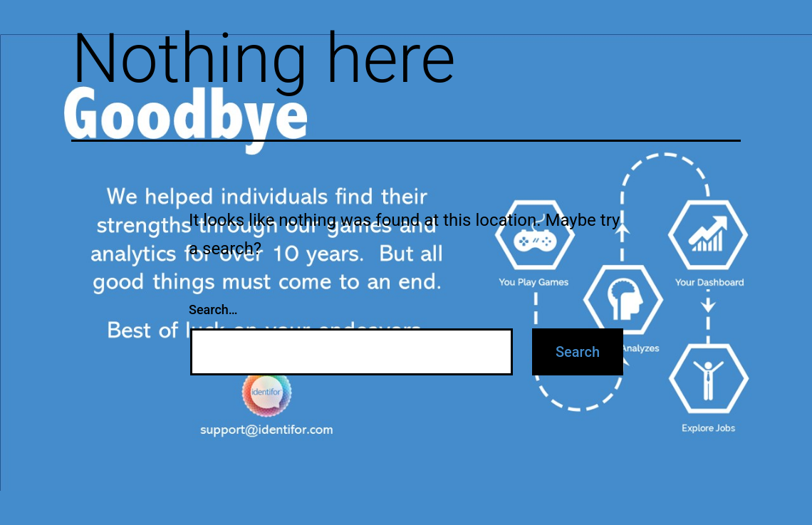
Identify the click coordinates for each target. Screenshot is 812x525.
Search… (213, 310)
